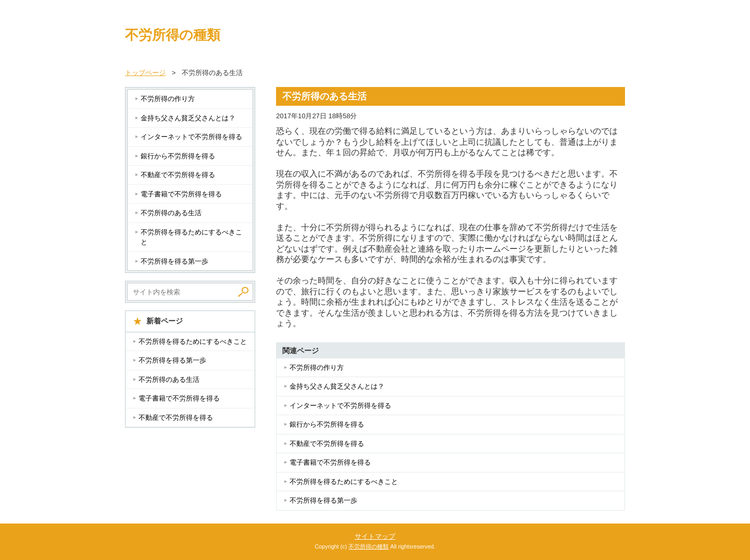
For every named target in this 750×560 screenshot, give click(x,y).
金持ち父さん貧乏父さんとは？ (337, 386)
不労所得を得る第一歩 (323, 500)
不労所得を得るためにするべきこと (344, 482)
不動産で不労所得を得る (327, 444)
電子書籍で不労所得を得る (330, 462)
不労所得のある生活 (171, 213)
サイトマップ (375, 536)
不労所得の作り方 (317, 368)
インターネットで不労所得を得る (340, 406)
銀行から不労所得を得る (327, 424)
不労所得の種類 (173, 35)
